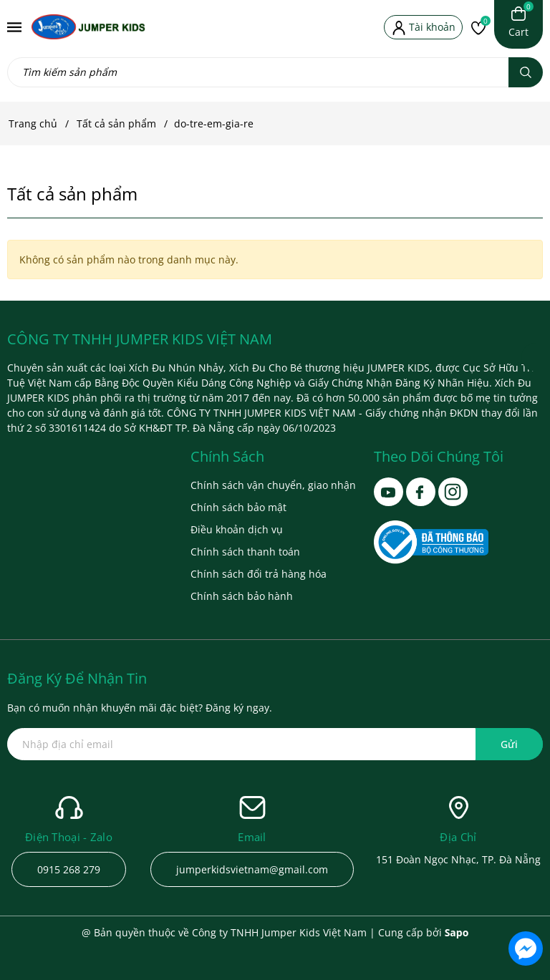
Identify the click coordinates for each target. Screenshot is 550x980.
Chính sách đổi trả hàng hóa (259, 574)
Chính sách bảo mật (238, 507)
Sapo (457, 932)
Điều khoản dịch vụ (237, 529)
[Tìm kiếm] (526, 72)
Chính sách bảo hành (242, 596)
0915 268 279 (69, 869)
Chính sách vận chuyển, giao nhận (273, 485)
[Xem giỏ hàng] (518, 23)
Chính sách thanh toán (245, 552)
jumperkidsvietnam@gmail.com (252, 869)
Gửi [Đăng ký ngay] (509, 744)
